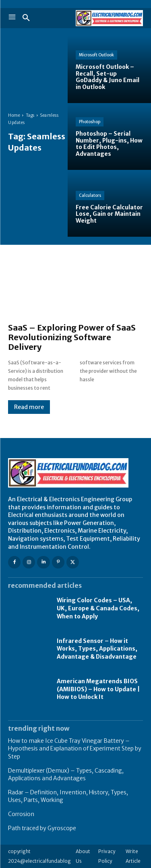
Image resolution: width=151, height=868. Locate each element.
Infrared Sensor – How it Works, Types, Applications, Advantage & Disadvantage (97, 649)
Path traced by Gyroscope (42, 828)
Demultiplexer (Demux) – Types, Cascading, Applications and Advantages (66, 775)
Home (14, 115)
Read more (29, 407)
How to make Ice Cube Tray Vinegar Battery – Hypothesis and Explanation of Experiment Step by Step (75, 749)
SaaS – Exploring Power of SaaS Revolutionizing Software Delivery (72, 337)
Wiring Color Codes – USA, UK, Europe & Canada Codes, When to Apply (98, 608)
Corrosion (21, 814)
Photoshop (90, 122)
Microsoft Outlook (96, 55)
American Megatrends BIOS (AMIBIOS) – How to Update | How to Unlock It (98, 689)
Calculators (90, 195)
